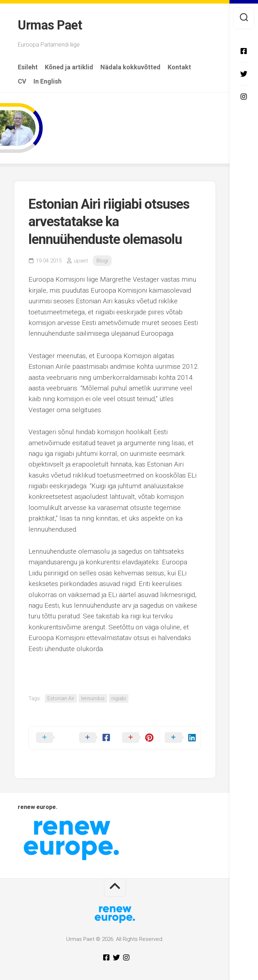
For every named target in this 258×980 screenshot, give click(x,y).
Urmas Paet (50, 25)
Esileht (28, 67)
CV (22, 81)
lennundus (93, 698)
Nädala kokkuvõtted (130, 67)
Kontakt (179, 67)
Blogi (102, 261)
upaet (81, 261)
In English (48, 81)
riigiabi (119, 698)
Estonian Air (61, 698)
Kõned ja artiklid (69, 67)
